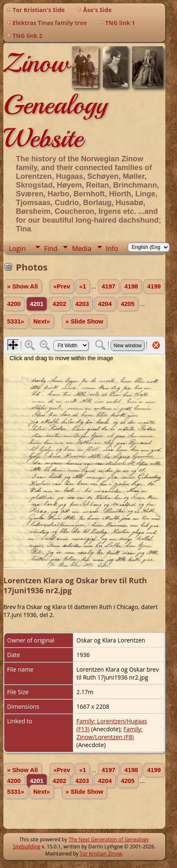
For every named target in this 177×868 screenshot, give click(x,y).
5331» (16, 321)
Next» (42, 321)
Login (17, 248)
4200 (14, 304)
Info (112, 248)
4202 (59, 304)
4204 (105, 304)
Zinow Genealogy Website (55, 100)
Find (51, 248)
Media (81, 248)
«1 (83, 286)
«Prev (62, 286)
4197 (109, 286)
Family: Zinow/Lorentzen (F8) (109, 733)
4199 (154, 286)
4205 (128, 304)
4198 (131, 286)
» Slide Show (84, 321)
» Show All (23, 286)
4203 (82, 304)
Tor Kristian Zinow (101, 854)
